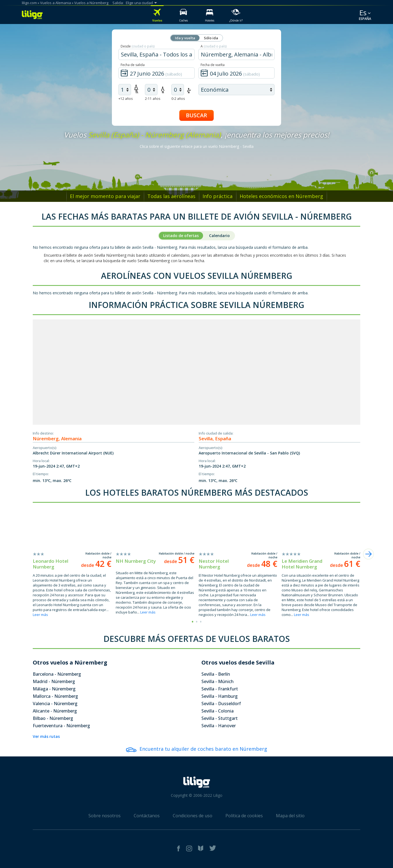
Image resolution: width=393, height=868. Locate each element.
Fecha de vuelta (213, 65)
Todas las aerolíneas (171, 196)
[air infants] (178, 90)
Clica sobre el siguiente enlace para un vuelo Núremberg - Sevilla (197, 146)
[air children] (151, 90)
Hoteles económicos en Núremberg (281, 196)
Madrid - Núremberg (54, 681)
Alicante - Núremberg (55, 711)
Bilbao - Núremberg (53, 718)
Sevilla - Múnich (218, 681)
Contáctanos (147, 816)
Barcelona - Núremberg (57, 674)
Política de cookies (244, 816)
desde (96, 565)
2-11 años (153, 99)
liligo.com (29, 3)
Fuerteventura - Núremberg (61, 726)
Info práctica (218, 196)
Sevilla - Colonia (218, 711)
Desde (138, 46)
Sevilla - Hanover (219, 726)
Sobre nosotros (105, 816)
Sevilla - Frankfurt (220, 689)
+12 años (126, 99)
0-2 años (178, 99)
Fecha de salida (133, 65)
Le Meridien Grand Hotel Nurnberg (302, 564)
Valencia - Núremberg (55, 704)
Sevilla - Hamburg (220, 696)
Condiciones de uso (193, 816)
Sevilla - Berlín (216, 674)
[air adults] (125, 90)
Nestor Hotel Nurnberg (214, 564)
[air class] (236, 90)
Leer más (40, 615)
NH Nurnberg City (136, 561)
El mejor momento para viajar (105, 196)
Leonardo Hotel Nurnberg (50, 564)
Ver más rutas (46, 736)
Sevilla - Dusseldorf (221, 704)
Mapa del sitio (290, 816)
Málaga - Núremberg (54, 689)
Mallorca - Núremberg (55, 696)
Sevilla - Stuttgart (220, 718)
